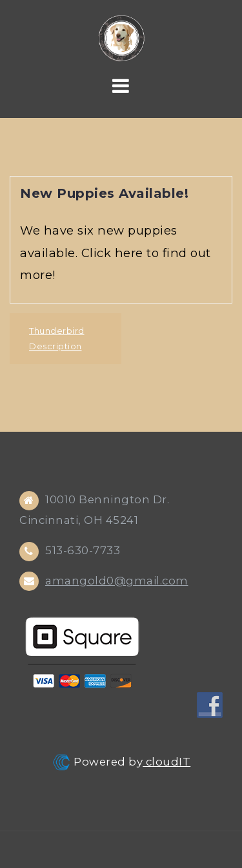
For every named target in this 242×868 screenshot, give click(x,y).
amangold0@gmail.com (117, 581)
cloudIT (166, 762)
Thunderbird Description (57, 339)
